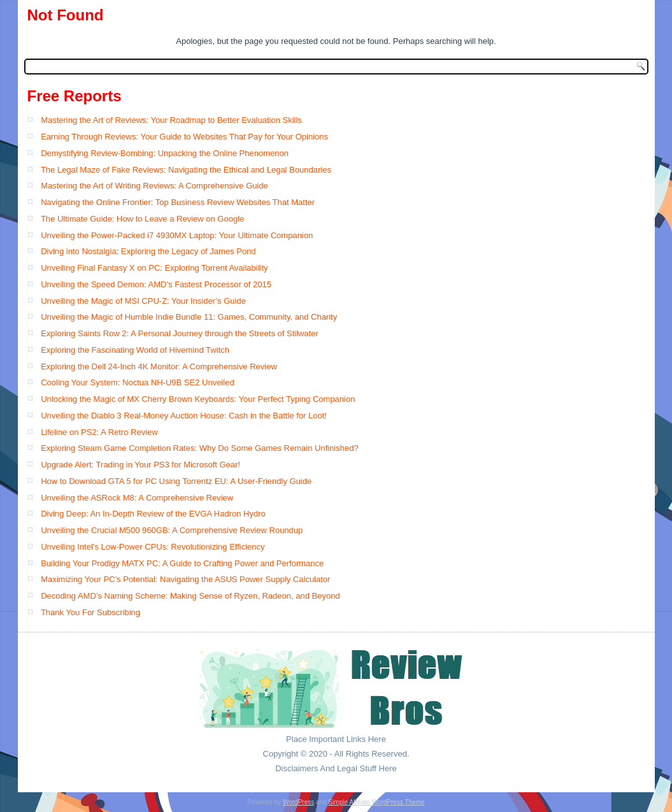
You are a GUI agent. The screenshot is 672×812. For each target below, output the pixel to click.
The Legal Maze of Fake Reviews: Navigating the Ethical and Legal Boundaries (186, 170)
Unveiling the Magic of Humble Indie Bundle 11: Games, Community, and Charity (189, 317)
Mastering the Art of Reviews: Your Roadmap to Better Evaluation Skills (171, 120)
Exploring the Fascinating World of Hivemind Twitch (135, 350)
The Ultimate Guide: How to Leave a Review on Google (142, 219)
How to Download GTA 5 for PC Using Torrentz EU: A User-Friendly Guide (176, 481)
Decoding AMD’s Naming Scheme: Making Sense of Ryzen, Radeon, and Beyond (190, 596)
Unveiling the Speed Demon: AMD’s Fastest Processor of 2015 (156, 284)
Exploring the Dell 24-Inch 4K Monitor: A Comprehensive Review (159, 367)
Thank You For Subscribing (90, 612)
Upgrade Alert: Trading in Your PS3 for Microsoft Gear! (140, 465)
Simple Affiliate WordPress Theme (376, 802)
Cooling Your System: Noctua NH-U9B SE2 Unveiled (137, 382)
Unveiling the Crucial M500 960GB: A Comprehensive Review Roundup (172, 530)
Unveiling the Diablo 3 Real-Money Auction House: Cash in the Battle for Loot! (184, 416)
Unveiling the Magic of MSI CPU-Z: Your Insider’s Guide (143, 301)
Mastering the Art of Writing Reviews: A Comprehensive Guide (154, 186)
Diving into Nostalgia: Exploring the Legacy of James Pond (148, 251)
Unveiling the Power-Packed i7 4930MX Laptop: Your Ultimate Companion (177, 235)
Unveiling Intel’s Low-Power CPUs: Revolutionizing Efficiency (153, 547)
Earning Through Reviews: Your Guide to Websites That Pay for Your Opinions (184, 137)
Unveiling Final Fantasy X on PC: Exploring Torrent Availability (154, 268)
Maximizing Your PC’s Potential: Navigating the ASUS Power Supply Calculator (185, 579)
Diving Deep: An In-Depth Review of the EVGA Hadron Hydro (153, 514)
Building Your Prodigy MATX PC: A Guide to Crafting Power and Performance (182, 563)
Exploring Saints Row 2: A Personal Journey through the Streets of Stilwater (180, 333)
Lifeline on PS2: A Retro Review (99, 432)
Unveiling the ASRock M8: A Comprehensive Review (137, 498)
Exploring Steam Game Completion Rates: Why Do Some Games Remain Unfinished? (200, 448)
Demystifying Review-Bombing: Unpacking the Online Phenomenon (165, 153)
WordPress (298, 802)
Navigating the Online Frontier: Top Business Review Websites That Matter (178, 202)
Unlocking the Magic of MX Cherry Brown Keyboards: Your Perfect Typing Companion (198, 399)
